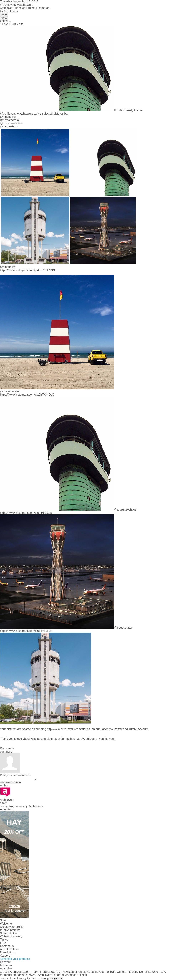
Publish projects (10, 930)
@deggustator (9, 126)
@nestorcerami (10, 120)
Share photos (8, 933)
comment (6, 782)
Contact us (7, 946)
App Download (9, 949)
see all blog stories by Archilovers (22, 806)
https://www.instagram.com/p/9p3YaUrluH (26, 631)
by (9, 11)
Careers (5, 956)
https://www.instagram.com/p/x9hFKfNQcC (27, 395)
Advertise (6, 968)
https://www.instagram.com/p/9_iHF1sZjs (26, 513)
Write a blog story (11, 936)
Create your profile (12, 927)
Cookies (32, 978)
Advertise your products (15, 959)
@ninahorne (8, 117)
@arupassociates (11, 123)
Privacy (22, 978)
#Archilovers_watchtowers (17, 114)
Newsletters (7, 952)
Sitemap (44, 978)
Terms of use (8, 978)
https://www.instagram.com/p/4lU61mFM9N (27, 270)
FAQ (3, 943)
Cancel (17, 782)
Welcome (6, 924)
